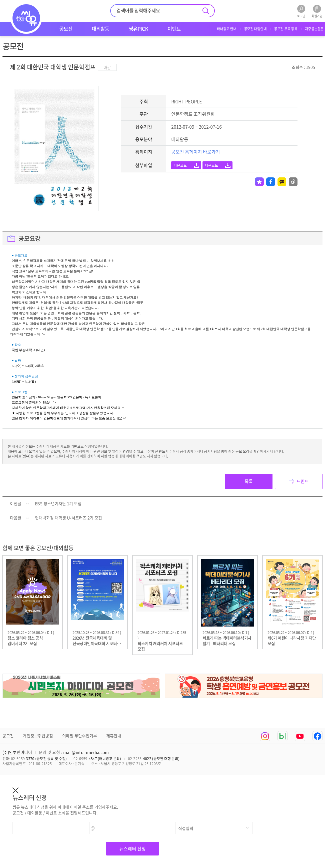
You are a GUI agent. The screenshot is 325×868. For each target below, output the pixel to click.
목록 (249, 481)
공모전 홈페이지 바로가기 (196, 152)
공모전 (8, 736)
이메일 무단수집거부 (80, 736)
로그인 (301, 11)
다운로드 (180, 165)
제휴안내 (114, 736)
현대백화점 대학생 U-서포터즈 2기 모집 (68, 518)
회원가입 (317, 11)
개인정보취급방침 (38, 736)
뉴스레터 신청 (132, 849)
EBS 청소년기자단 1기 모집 (58, 504)
